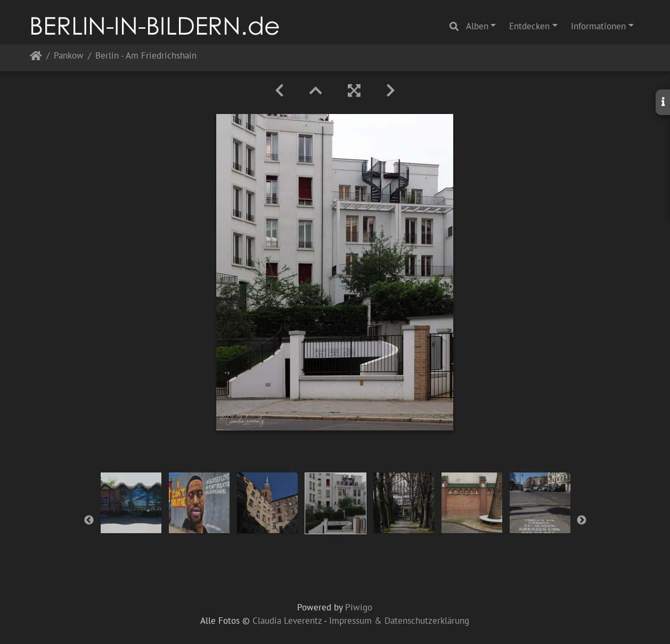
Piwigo (359, 607)
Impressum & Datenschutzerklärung (399, 621)
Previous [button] (89, 520)
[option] (131, 503)
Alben (477, 26)
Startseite (36, 58)
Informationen (598, 26)
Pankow (69, 56)
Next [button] (582, 520)
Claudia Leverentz (287, 621)
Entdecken (529, 26)
